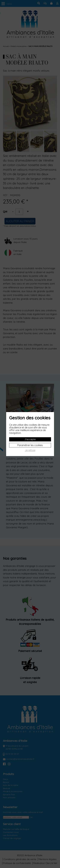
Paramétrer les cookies (30, 445)
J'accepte (30, 439)
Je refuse (30, 450)
